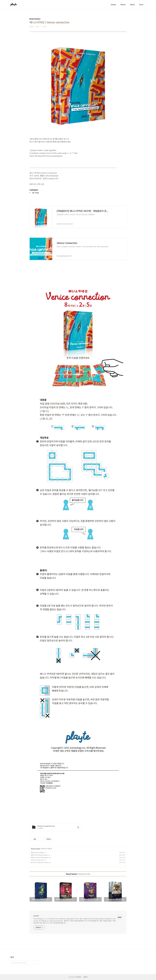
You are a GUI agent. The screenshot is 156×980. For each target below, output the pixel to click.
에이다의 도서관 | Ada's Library (40, 862)
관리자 (85, 977)
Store (141, 5)
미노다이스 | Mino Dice (37, 860)
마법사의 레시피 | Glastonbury (40, 857)
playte (36, 916)
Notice (123, 5)
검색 (38, 963)
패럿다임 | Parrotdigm (37, 852)
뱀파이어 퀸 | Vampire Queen (39, 855)
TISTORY (78, 977)
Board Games (36, 849)
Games (113, 5)
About (132, 5)
